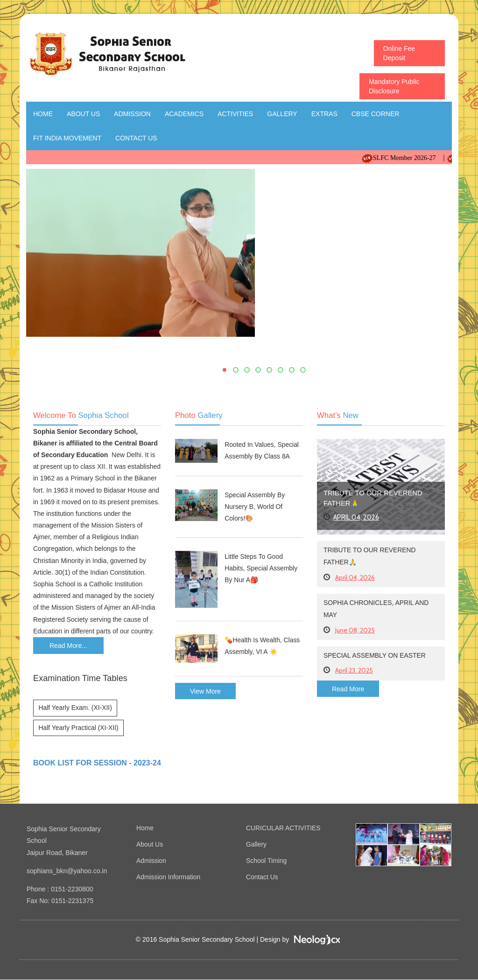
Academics (184, 114)
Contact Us (136, 138)
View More (205, 691)
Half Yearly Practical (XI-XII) (79, 728)
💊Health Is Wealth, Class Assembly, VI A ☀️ (262, 646)
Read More (348, 689)
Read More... (68, 646)
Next (442, 274)
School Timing (267, 860)
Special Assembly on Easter (375, 656)
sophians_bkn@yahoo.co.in (67, 871)
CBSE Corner (376, 114)
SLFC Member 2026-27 (409, 158)
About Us (83, 114)
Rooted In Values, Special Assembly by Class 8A (262, 450)
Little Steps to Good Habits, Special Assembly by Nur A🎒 (261, 569)
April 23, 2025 (354, 671)
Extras (324, 114)
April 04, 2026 (357, 517)
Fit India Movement (67, 138)
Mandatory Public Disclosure (394, 86)
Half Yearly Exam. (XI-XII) (75, 708)
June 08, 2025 (355, 631)
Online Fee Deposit (399, 53)
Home (43, 114)
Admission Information (169, 876)
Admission (132, 114)
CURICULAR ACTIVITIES (284, 828)
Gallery (282, 114)
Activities (235, 114)
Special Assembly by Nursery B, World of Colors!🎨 (255, 507)
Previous (36, 274)
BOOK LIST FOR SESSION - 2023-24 (97, 763)
